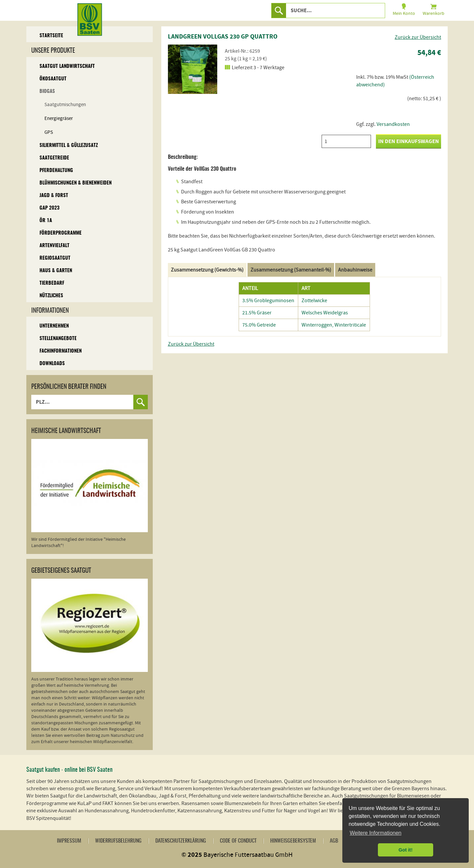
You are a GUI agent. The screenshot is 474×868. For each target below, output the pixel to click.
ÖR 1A (46, 221)
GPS (49, 132)
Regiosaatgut (55, 258)
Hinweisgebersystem (293, 841)
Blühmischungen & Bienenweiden (76, 183)
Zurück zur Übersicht (418, 37)
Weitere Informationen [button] (375, 833)
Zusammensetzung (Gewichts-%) (207, 270)
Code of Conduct (238, 841)
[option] (193, 69)
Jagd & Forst (54, 196)
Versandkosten (393, 124)
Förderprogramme (61, 233)
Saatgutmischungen (65, 105)
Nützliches (51, 296)
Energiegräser (59, 118)
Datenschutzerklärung (181, 841)
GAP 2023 (50, 208)
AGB (334, 841)
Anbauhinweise (355, 270)
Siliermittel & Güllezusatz (69, 145)
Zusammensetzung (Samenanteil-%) (291, 270)
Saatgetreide (54, 158)
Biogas (47, 91)
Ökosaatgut (53, 79)
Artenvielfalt (54, 246)
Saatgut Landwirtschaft (67, 66)
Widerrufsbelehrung (118, 841)
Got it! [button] (406, 850)
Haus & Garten (56, 271)
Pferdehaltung (56, 171)
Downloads (52, 364)
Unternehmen (54, 326)
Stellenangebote (58, 339)
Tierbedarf (52, 283)
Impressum (69, 841)
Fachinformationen (61, 351)
